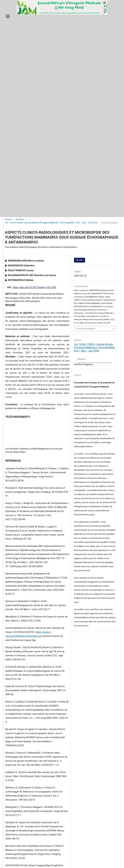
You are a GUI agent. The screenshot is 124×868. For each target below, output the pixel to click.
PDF (81, 260)
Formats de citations (86, 329)
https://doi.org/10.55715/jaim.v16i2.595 (34, 287)
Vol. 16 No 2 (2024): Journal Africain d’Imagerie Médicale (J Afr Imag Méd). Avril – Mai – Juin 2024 (51, 223)
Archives (20, 219)
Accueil (8, 219)
